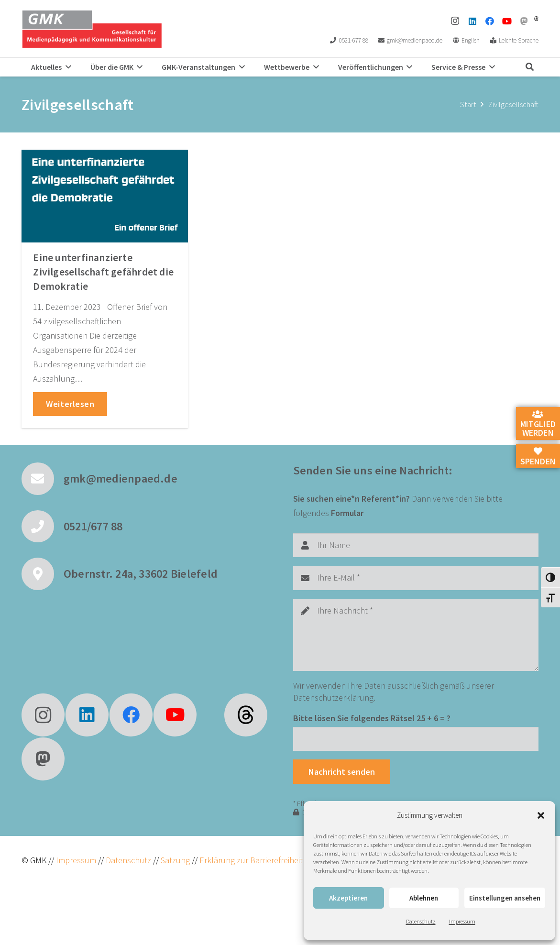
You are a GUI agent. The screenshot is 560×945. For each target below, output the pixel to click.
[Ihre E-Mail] (416, 578)
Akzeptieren (348, 898)
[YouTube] (507, 21)
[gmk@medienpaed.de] (43, 479)
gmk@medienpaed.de (121, 478)
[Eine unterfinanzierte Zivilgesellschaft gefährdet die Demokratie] (105, 196)
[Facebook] (490, 21)
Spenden (538, 457)
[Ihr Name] (416, 545)
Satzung (174, 860)
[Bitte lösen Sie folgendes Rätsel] (416, 739)
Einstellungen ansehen (505, 898)
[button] (541, 815)
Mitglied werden (538, 424)
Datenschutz (421, 921)
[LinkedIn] (472, 21)
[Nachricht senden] (342, 771)
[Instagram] (455, 21)
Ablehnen (424, 898)
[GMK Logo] (92, 29)
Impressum (462, 921)
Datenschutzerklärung (333, 698)
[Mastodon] (524, 21)
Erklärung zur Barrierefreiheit (251, 860)
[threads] (536, 19)
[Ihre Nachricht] (416, 635)
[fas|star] (246, 715)
